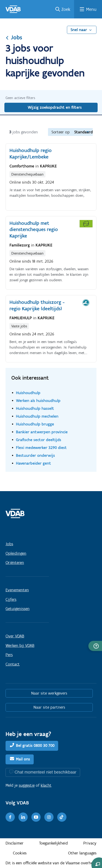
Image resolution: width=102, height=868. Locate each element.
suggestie (27, 785)
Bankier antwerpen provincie (42, 432)
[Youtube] (36, 817)
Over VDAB (15, 636)
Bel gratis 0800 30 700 (35, 745)
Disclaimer (15, 843)
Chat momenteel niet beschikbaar (45, 772)
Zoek (66, 9)
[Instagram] (49, 817)
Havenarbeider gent (33, 463)
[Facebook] (10, 817)
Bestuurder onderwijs (35, 455)
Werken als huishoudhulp (38, 400)
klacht (46, 785)
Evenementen (17, 590)
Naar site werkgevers (49, 693)
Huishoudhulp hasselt (35, 408)
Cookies (20, 853)
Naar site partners (49, 707)
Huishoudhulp (28, 393)
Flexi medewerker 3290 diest (41, 447)
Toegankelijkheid (53, 843)
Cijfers (11, 599)
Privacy (90, 843)
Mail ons (23, 759)
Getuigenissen (18, 609)
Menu (91, 9)
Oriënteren (15, 563)
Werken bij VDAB (20, 645)
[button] (95, 646)
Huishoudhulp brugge (35, 424)
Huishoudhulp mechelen (37, 416)
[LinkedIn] (23, 817)
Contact (13, 664)
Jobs (14, 37)
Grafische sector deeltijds (39, 440)
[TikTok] (62, 817)
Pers (9, 655)
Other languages (82, 853)
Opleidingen (16, 553)
